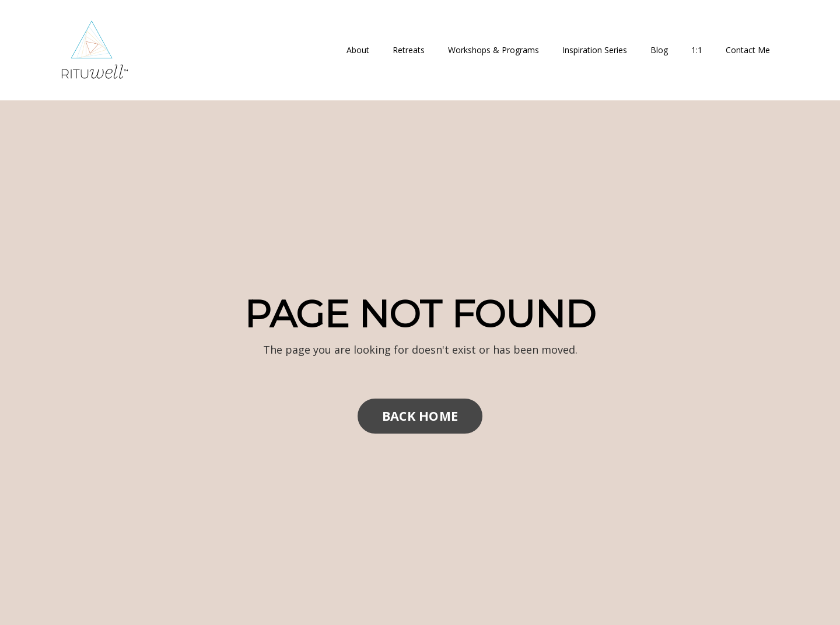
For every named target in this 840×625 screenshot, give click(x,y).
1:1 (697, 50)
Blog (659, 50)
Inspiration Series (595, 50)
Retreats (409, 50)
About (358, 50)
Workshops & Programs (494, 50)
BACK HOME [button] (420, 416)
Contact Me (748, 50)
